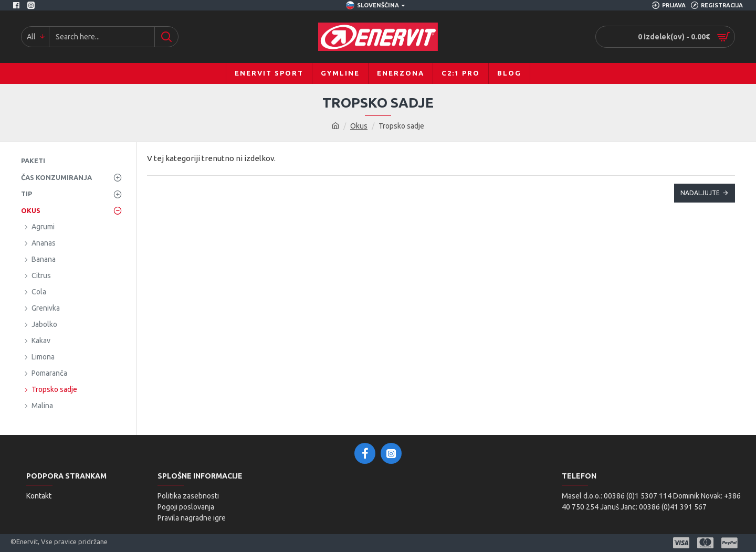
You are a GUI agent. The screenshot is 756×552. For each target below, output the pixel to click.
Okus (359, 126)
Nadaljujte (700, 193)
